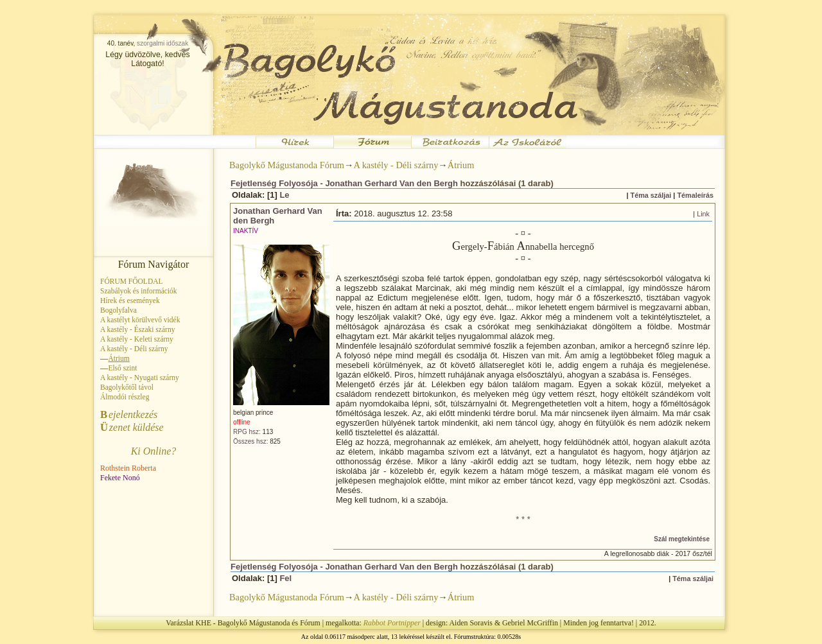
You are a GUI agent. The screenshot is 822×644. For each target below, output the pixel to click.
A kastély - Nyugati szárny (140, 378)
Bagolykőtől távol (127, 387)
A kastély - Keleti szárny (137, 339)
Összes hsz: (250, 441)
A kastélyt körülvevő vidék (140, 320)
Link (703, 214)
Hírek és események (130, 300)
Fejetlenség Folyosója (274, 183)
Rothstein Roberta (128, 468)
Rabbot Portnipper (392, 623)
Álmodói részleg (125, 397)
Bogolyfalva (118, 310)
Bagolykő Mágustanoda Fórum (287, 165)
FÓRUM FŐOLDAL (132, 281)
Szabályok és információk (139, 291)
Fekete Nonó (120, 478)
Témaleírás (695, 195)
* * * (523, 519)
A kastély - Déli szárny (134, 349)
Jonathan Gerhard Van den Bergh (391, 183)
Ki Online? (154, 451)
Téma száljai (651, 195)
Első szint (122, 368)
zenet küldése (132, 427)
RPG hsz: (247, 432)
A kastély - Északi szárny (137, 329)
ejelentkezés (129, 414)
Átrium (461, 165)
